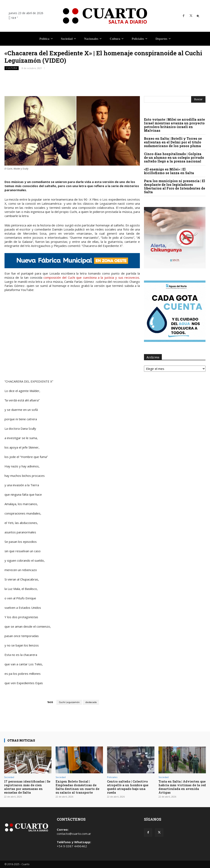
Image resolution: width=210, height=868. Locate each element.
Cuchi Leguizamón (69, 702)
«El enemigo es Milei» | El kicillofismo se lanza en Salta (169, 171)
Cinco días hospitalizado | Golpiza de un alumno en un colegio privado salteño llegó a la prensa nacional (174, 157)
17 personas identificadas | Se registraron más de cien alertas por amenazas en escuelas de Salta (27, 787)
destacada (91, 702)
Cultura (12, 68)
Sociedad (9, 777)
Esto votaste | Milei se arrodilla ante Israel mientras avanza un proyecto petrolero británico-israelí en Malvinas (174, 125)
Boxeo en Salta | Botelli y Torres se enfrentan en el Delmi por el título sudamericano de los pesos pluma (173, 142)
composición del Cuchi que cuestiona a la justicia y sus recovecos (91, 277)
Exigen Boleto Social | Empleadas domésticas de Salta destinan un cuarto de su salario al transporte (77, 787)
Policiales (112, 777)
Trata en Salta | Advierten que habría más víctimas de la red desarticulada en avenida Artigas (182, 787)
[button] (198, 16)
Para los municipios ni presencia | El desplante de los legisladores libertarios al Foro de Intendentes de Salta (175, 186)
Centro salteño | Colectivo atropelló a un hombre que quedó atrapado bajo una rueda (128, 787)
